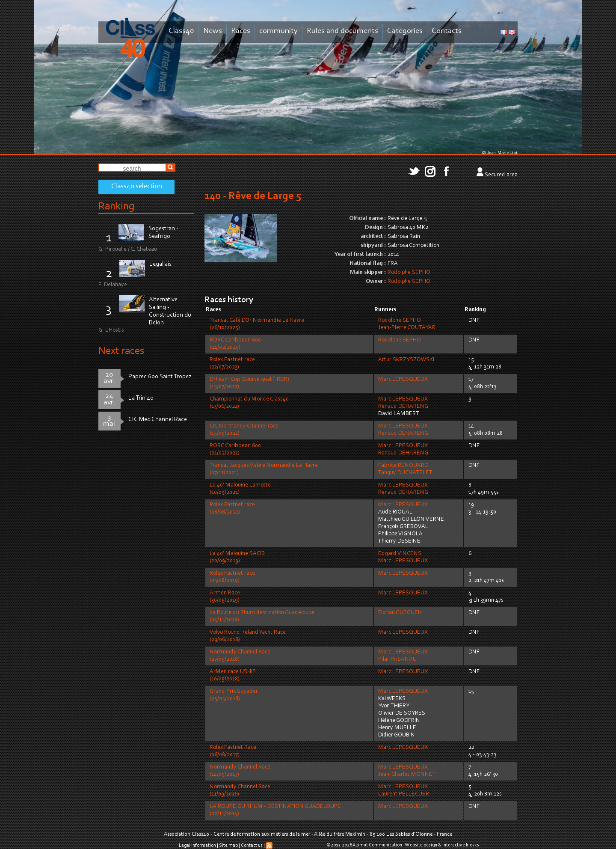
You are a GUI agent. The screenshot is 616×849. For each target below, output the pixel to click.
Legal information (197, 846)
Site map (228, 846)
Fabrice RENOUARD (403, 466)
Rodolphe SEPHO (409, 273)
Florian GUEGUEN (400, 613)
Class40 (181, 31)
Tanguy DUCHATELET (405, 473)
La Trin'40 (141, 398)
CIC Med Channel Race (158, 420)
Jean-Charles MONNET (407, 775)
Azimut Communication (377, 845)
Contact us (252, 846)
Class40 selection (137, 187)
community (278, 31)
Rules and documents (342, 31)
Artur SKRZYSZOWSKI (406, 360)
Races (241, 31)
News (213, 31)
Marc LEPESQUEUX (403, 380)
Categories (405, 31)
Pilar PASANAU (397, 659)
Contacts (447, 31)
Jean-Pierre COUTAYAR (407, 328)
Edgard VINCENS (400, 554)
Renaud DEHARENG (403, 407)
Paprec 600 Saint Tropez (160, 377)
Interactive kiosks (461, 845)
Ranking (116, 206)
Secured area (501, 175)
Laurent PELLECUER (404, 794)
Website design (421, 845)
